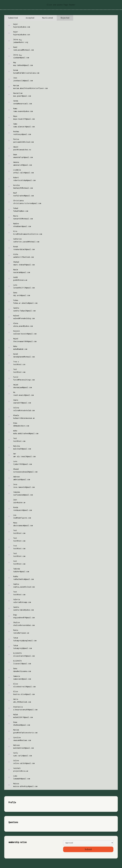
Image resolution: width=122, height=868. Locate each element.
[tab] (13, 18)
